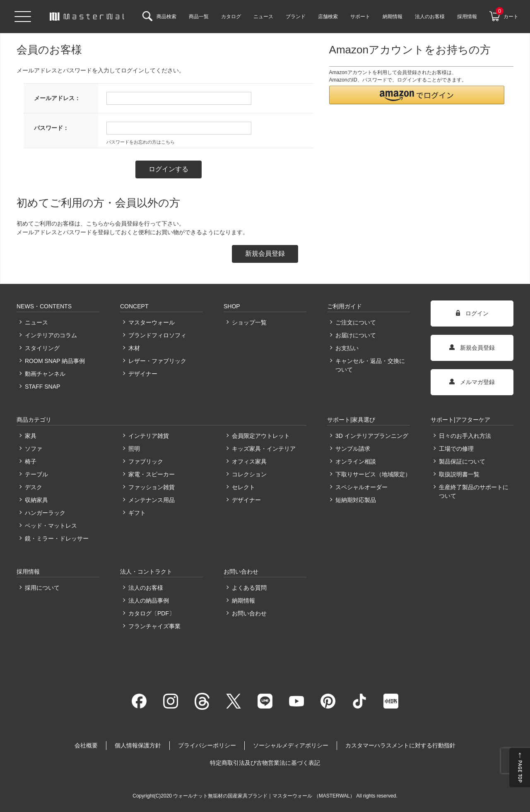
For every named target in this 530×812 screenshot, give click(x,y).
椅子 (31, 461)
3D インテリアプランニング (372, 436)
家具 (31, 436)
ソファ (34, 449)
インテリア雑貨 (149, 436)
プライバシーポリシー (207, 745)
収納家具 (36, 500)
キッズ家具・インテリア (264, 449)
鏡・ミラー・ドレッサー (57, 538)
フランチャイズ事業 (154, 626)
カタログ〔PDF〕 (152, 613)
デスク (34, 487)
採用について (42, 588)
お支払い (347, 348)
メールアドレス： (57, 98)
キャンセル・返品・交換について (370, 365)
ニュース (36, 322)
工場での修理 (456, 449)
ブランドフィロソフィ (157, 335)
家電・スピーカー (152, 474)
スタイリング (42, 348)
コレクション (249, 474)
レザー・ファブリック (157, 361)
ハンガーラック (45, 513)
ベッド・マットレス (51, 526)
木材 (134, 348)
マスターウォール (152, 322)
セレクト (243, 487)
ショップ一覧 (249, 322)
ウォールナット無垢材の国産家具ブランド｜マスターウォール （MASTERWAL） (265, 796)
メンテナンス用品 (152, 500)
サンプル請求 (353, 449)
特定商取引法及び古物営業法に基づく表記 (265, 763)
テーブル (36, 474)
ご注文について (356, 322)
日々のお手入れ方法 (465, 436)
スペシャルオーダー (361, 487)
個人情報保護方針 (138, 745)
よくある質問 (249, 588)
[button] (417, 95)
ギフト (137, 513)
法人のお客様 (146, 588)
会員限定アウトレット (261, 436)
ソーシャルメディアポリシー (291, 745)
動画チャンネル (45, 374)
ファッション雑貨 (152, 487)
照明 (134, 449)
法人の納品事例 (149, 601)
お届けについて (356, 335)
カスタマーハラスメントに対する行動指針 (400, 745)
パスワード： (51, 128)
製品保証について (462, 461)
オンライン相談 (356, 461)
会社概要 (86, 745)
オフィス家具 (249, 461)
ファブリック (146, 461)
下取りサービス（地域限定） (373, 474)
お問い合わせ (249, 613)
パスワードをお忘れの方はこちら (141, 142)
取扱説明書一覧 (459, 474)
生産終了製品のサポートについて (474, 491)
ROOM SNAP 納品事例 (55, 361)
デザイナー (143, 374)
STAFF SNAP (42, 387)
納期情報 (243, 601)
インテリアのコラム (51, 335)
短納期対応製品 (356, 500)
